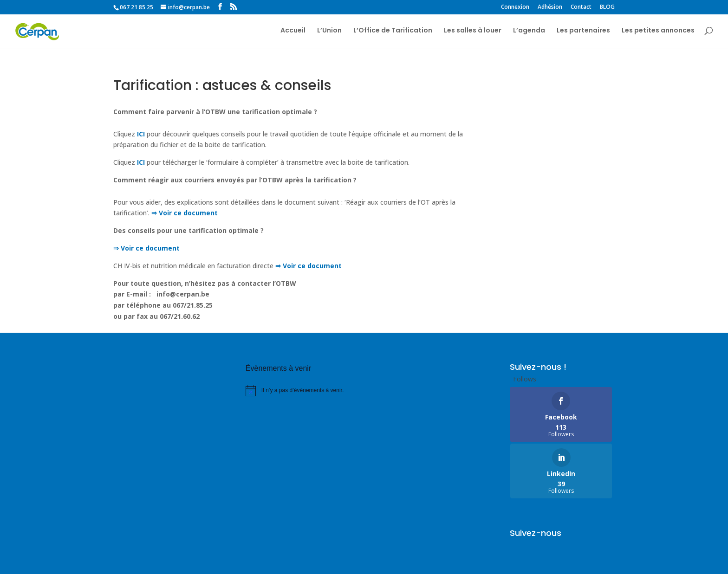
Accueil (293, 33)
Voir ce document (149, 248)
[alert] (298, 391)
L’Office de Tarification (393, 33)
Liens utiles (131, 536)
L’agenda (529, 33)
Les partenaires (583, 33)
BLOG (607, 7)
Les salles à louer (473, 33)
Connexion (515, 7)
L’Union (329, 33)
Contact (581, 7)
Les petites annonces (658, 33)
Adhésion (550, 7)
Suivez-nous (536, 476)
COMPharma (166, 561)
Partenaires (180, 536)
